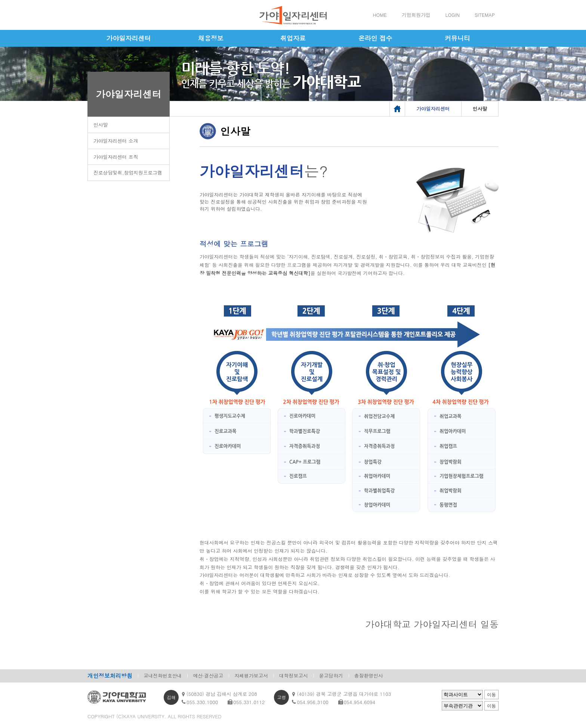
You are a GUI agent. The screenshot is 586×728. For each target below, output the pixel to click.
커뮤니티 (457, 38)
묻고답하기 (331, 675)
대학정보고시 (294, 675)
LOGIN (453, 15)
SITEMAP (485, 15)
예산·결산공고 (208, 675)
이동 (491, 695)
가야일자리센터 (129, 38)
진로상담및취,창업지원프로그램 (128, 172)
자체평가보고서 (251, 675)
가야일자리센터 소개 (116, 141)
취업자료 (293, 38)
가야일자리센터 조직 (116, 157)
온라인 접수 (375, 38)
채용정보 (211, 38)
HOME (380, 15)
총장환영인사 (369, 675)
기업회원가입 (416, 15)
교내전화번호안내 (163, 675)
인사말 (101, 125)
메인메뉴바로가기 (0, 0)
